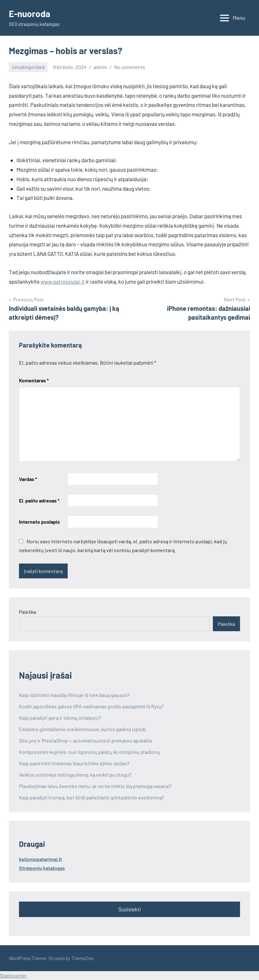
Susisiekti (129, 909)
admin (100, 67)
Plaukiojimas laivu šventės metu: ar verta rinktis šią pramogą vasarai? (95, 786)
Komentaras (34, 380)
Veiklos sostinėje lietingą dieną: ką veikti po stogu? (75, 775)
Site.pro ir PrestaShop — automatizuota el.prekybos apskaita (86, 740)
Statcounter (13, 975)
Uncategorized (28, 67)
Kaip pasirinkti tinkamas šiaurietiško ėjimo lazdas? (74, 763)
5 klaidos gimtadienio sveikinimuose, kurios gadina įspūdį (83, 729)
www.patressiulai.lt (63, 281)
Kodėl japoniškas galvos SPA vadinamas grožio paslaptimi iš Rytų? (91, 706)
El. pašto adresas (39, 500)
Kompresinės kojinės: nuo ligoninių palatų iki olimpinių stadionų (89, 752)
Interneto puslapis (39, 522)
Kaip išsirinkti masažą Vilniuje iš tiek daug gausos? (74, 695)
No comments (130, 67)
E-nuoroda (30, 14)
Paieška (28, 612)
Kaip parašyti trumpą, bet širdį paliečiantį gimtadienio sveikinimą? (92, 797)
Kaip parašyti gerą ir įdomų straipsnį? (60, 718)
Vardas (28, 479)
